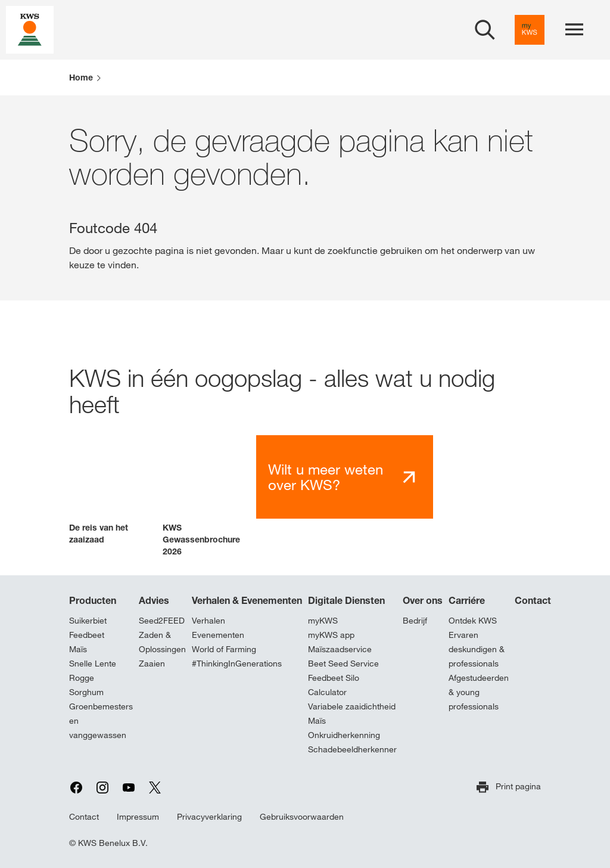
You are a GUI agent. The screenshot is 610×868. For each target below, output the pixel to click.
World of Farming (224, 649)
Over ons (423, 600)
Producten (93, 600)
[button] (111, 490)
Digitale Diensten (346, 600)
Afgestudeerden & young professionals (479, 692)
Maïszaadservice (340, 649)
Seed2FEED (162, 621)
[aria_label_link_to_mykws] (530, 30)
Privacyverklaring (209, 817)
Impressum (138, 817)
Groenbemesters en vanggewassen (101, 721)
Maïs (78, 649)
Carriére (467, 600)
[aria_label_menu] (574, 30)
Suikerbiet (88, 621)
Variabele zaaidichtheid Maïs (352, 714)
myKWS (323, 621)
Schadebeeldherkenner (352, 749)
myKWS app (331, 635)
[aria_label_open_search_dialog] (485, 30)
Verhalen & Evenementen (247, 600)
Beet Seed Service (343, 664)
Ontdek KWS (473, 621)
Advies (154, 600)
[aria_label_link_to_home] (30, 29)
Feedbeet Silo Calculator (334, 685)
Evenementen (218, 635)
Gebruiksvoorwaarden (302, 817)
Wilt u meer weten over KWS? (326, 477)
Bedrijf (415, 621)
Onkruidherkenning (344, 735)
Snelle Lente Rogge (93, 671)
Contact (533, 600)
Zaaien (152, 664)
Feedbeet (87, 635)
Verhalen (208, 621)
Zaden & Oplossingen (162, 642)
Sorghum (86, 692)
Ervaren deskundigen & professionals (477, 649)
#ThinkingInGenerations (237, 664)
